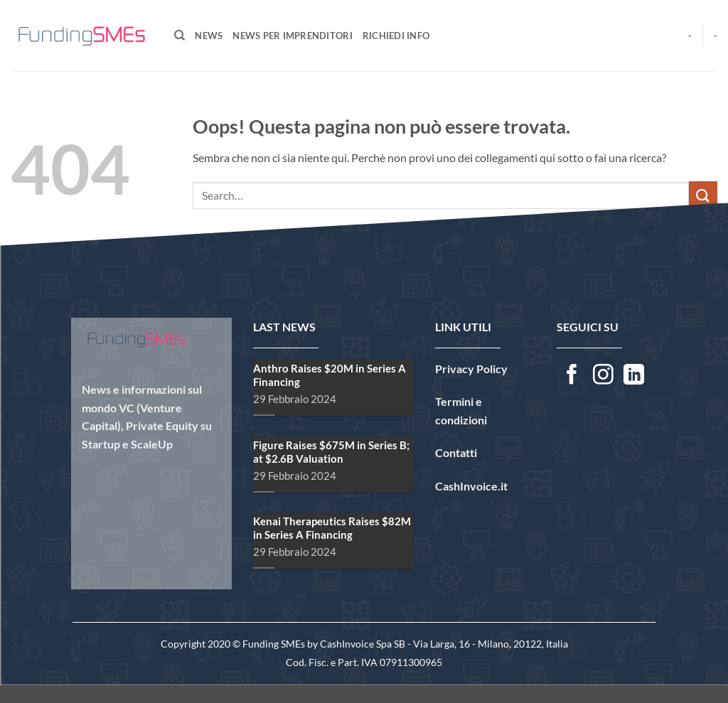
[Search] (180, 36)
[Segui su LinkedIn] (634, 376)
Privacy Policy (471, 369)
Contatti (456, 452)
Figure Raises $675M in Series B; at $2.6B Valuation (304, 452)
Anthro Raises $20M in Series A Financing (303, 375)
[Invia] (703, 195)
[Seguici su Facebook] (572, 376)
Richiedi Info (396, 36)
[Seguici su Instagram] (603, 376)
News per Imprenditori (292, 36)
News (209, 36)
